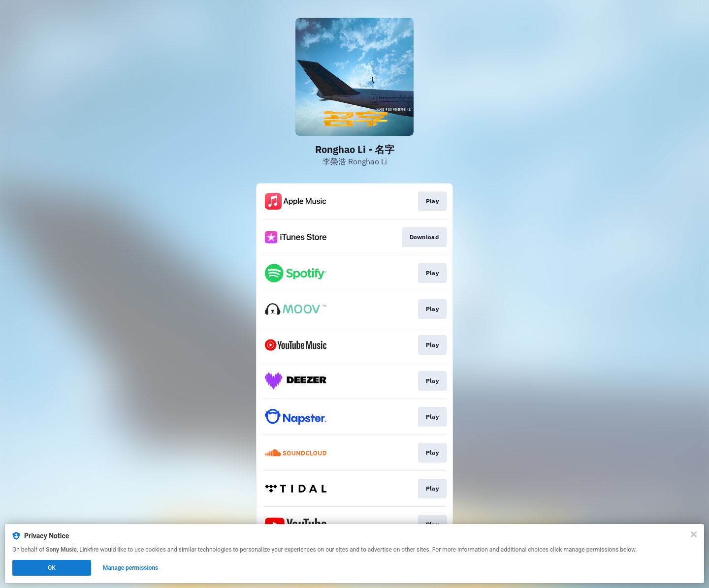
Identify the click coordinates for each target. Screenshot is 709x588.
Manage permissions (131, 568)
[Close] (694, 534)
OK (52, 568)
